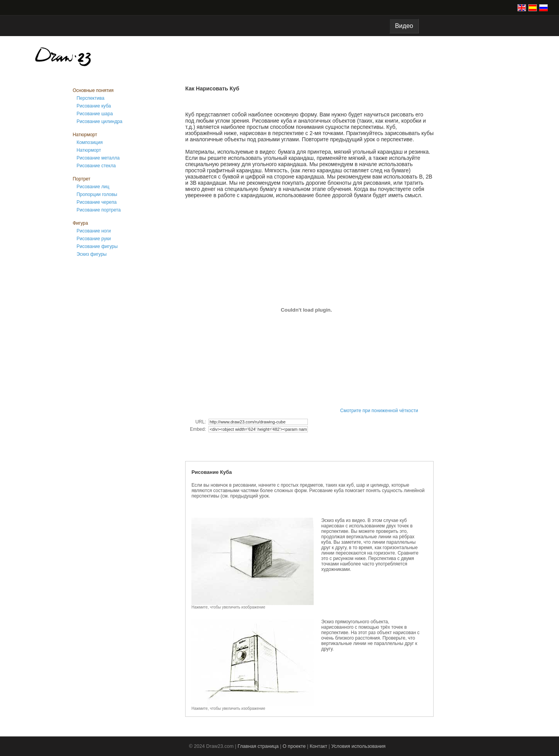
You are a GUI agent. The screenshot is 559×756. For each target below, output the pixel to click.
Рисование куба (94, 106)
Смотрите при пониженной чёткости (379, 411)
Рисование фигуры (97, 246)
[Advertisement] (104, 387)
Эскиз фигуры (92, 254)
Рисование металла (98, 158)
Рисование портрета (99, 210)
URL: (201, 422)
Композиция (89, 142)
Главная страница (258, 746)
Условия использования (358, 746)
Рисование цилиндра (99, 121)
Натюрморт (89, 150)
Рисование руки (94, 239)
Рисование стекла (96, 166)
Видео (404, 26)
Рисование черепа (96, 202)
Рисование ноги (94, 231)
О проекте (294, 746)
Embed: (199, 429)
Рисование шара (95, 114)
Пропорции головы (97, 194)
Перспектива (90, 98)
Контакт (319, 746)
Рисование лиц (93, 187)
